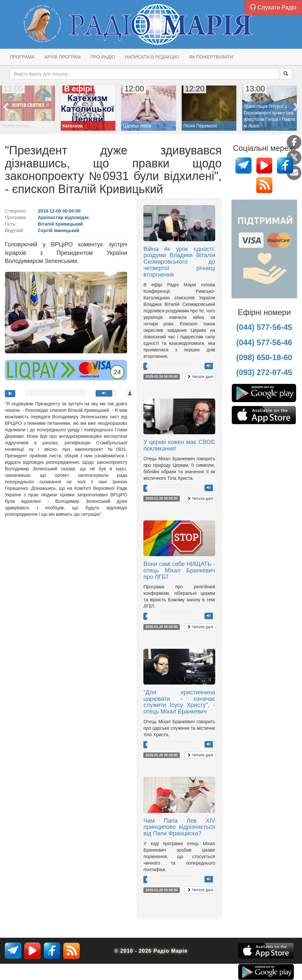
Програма (22, 57)
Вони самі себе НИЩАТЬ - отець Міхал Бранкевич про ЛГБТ (179, 570)
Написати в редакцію (152, 57)
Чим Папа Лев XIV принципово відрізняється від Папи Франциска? (179, 827)
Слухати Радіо (273, 7)
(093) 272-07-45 (264, 372)
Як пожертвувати (211, 57)
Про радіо (103, 57)
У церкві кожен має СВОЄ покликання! (179, 445)
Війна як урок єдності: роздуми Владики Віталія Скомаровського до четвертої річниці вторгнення (179, 262)
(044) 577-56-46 (264, 342)
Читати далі (200, 377)
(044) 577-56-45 (264, 327)
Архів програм (62, 57)
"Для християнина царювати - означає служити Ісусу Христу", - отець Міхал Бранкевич (179, 702)
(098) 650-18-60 (264, 357)
